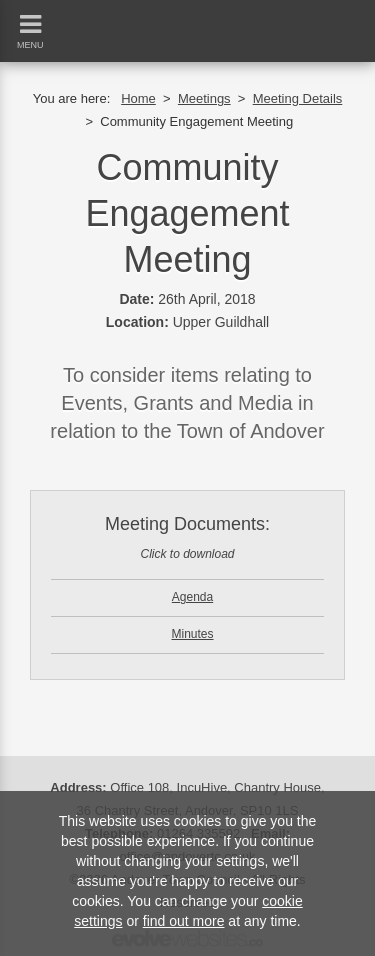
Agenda (192, 597)
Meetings (204, 98)
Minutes (192, 634)
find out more (184, 921)
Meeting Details (298, 98)
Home (138, 98)
